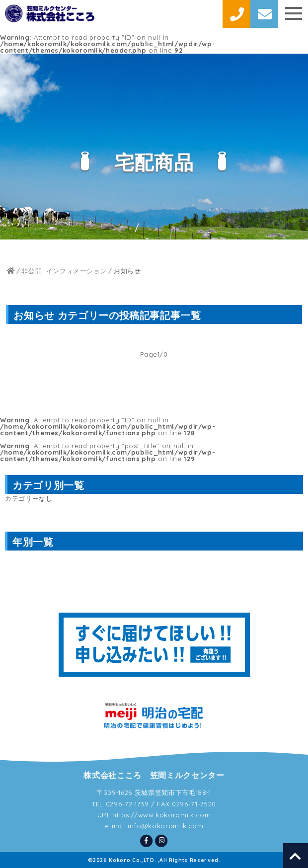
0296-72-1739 (127, 804)
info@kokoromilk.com (165, 826)
